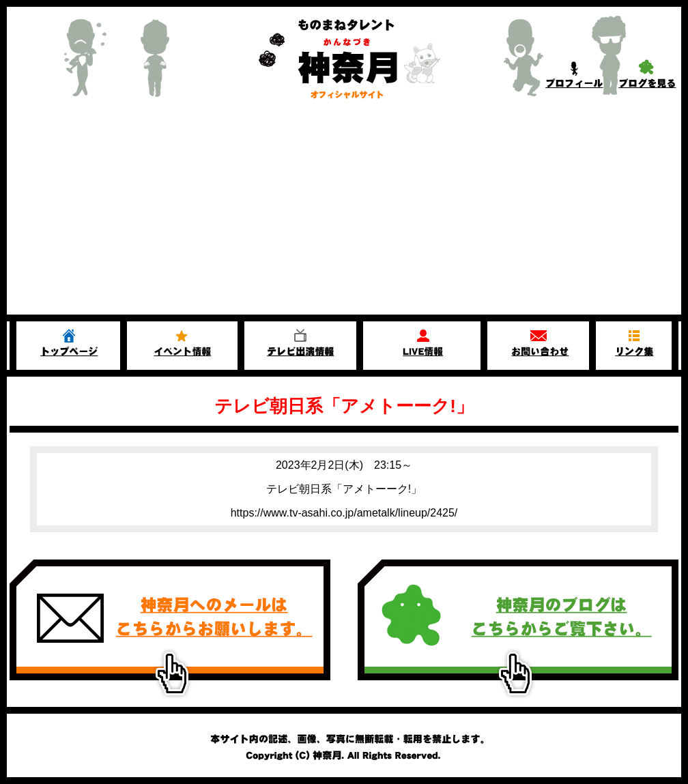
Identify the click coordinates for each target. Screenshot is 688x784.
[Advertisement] (344, 212)
